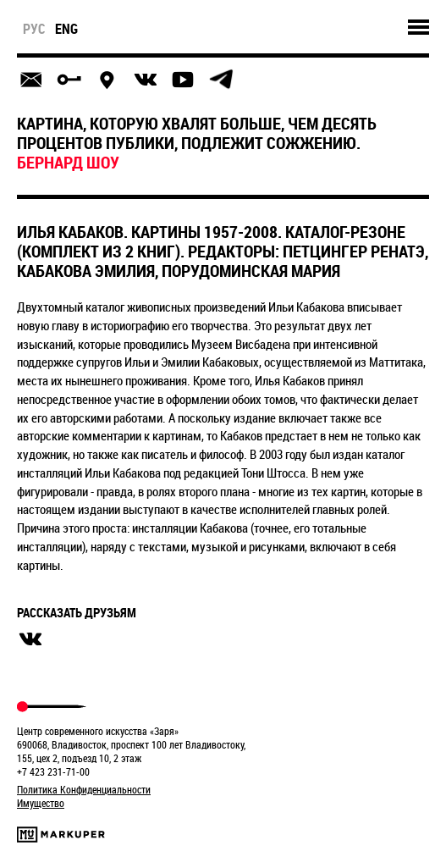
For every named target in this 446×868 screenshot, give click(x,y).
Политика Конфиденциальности (84, 789)
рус (34, 29)
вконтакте (30, 639)
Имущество (41, 803)
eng (66, 29)
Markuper (61, 835)
